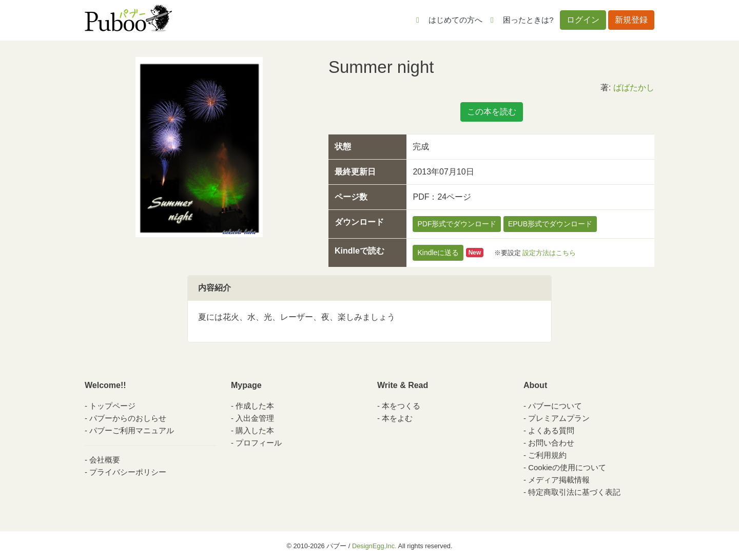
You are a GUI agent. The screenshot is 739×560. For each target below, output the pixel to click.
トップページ (112, 406)
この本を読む (492, 112)
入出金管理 (255, 418)
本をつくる (401, 406)
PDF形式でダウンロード (457, 224)
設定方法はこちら (549, 252)
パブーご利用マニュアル (132, 430)
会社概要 (105, 460)
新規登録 (631, 20)
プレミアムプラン (559, 418)
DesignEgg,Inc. (374, 546)
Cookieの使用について (567, 467)
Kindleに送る (438, 253)
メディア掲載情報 (559, 480)
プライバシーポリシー (128, 472)
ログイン (583, 20)
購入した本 (255, 430)
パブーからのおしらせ (128, 418)
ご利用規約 (547, 455)
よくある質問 (551, 430)
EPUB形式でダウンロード (550, 224)
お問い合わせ (551, 443)
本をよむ (397, 418)
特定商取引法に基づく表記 (574, 492)
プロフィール (259, 443)
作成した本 (255, 406)
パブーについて (555, 406)
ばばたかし (634, 88)
